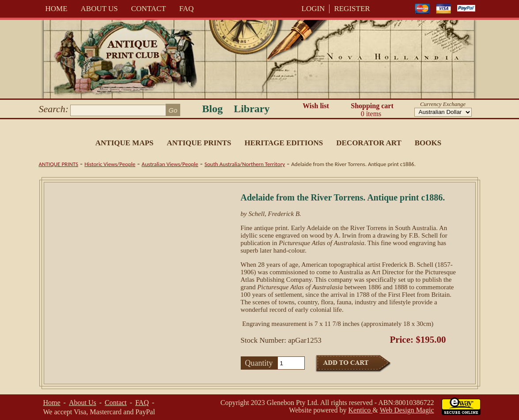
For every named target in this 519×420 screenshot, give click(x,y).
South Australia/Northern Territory (245, 164)
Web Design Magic (407, 410)
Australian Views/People (170, 164)
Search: (54, 109)
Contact (149, 9)
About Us (99, 9)
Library (252, 109)
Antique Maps (125, 143)
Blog (213, 109)
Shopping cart (372, 110)
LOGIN (313, 9)
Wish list (316, 106)
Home (57, 9)
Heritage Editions (284, 143)
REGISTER (352, 9)
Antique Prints (199, 143)
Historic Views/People (110, 164)
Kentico (361, 410)
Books (428, 143)
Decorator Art (369, 143)
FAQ (187, 9)
